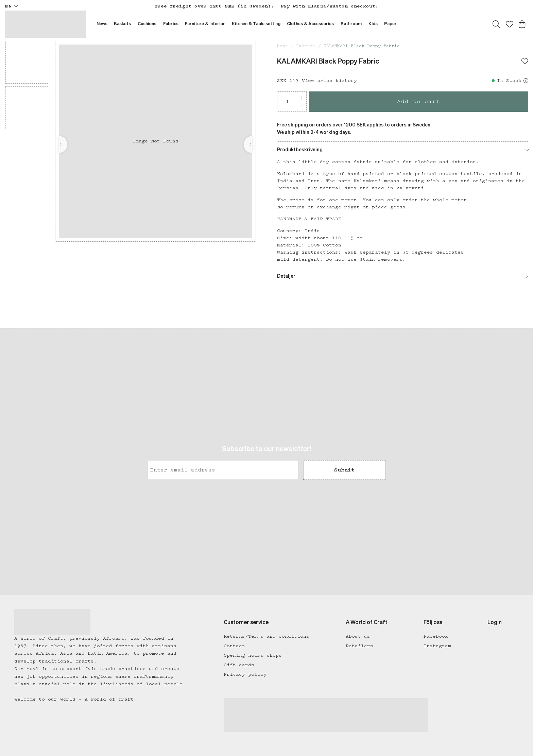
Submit (344, 470)
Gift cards (239, 665)
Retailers (359, 646)
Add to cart (419, 101)
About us (358, 636)
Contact (234, 646)
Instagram (437, 646)
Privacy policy (245, 674)
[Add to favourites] (525, 62)
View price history (329, 81)
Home (282, 46)
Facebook (436, 636)
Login (495, 623)
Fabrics (306, 46)
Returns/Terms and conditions (266, 636)
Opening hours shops (253, 655)
